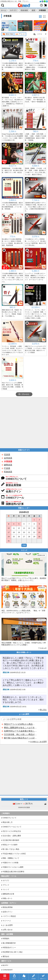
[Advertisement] (24, 423)
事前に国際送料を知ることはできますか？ (20, 728)
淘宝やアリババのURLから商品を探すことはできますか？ (20, 724)
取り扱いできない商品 (11, 849)
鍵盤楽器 (8, 465)
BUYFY (5, 965)
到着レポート (8, 898)
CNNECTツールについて (12, 827)
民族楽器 (8, 472)
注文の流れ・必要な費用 (12, 836)
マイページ (7, 921)
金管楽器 (8, 458)
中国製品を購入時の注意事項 (13, 872)
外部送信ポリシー (9, 947)
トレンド (6, 889)
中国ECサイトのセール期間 (13, 867)
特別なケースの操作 (10, 845)
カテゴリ (6, 880)
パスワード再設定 (9, 916)
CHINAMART (8, 970)
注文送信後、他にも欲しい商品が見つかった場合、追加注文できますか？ (20, 734)
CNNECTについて (9, 818)
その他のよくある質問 (38, 742)
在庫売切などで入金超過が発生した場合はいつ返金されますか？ (20, 731)
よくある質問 (8, 925)
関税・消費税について (11, 858)
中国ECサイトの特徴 (10, 863)
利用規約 (6, 939)
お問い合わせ (8, 930)
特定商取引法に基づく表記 (13, 952)
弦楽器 (7, 455)
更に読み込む (24, 394)
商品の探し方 (8, 822)
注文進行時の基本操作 (11, 840)
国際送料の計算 (8, 894)
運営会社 (6, 956)
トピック (43, 648)
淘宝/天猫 (7, 34)
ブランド (6, 885)
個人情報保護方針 (9, 943)
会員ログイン (8, 912)
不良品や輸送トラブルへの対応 (14, 854)
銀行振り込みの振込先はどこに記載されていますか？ (20, 738)
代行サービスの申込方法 (12, 831)
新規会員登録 (8, 907)
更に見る (43, 710)
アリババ (20, 34)
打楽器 (7, 468)
